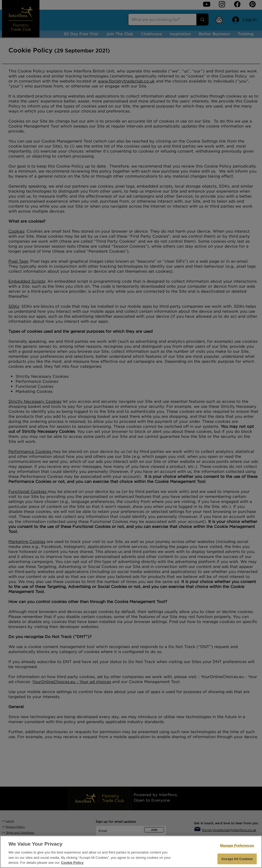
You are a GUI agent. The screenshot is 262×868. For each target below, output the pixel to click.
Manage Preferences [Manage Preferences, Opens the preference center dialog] (237, 845)
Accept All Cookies (237, 859)
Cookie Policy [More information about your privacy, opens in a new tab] (72, 863)
